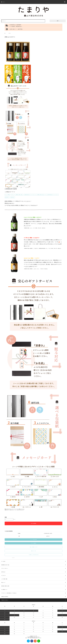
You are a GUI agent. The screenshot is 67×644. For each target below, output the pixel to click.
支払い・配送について (34, 547)
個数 (6, 517)
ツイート (13, 558)
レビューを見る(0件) (33, 540)
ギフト (13, 195)
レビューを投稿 (34, 543)
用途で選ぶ (7, 197)
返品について (34, 551)
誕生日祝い (13, 197)
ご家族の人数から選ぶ (19, 195)
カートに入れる (34, 523)
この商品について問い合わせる (34, 555)
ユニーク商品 (7, 195)
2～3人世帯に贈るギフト (50, 195)
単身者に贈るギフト (28, 195)
